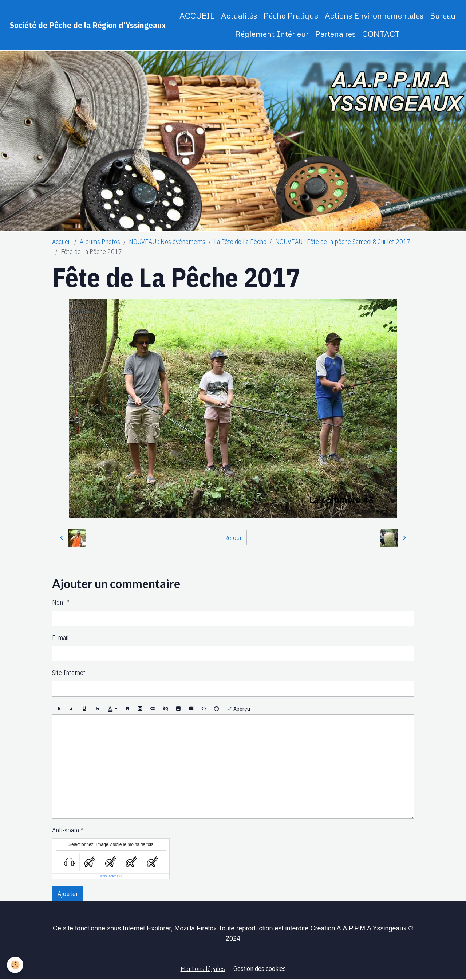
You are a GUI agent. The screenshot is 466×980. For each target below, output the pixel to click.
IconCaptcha (109, 876)
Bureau (443, 15)
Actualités (239, 15)
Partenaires (335, 34)
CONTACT (381, 34)
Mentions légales (202, 969)
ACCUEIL (197, 15)
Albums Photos (100, 242)
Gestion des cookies (260, 969)
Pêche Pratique (291, 15)
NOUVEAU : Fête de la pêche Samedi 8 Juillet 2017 (343, 242)
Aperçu (238, 709)
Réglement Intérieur (272, 34)
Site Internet (69, 673)
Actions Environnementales (374, 15)
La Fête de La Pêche (240, 242)
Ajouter (68, 894)
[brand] (88, 25)
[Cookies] (15, 965)
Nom (58, 602)
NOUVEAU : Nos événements (167, 242)
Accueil (62, 242)
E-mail (60, 638)
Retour (233, 538)
